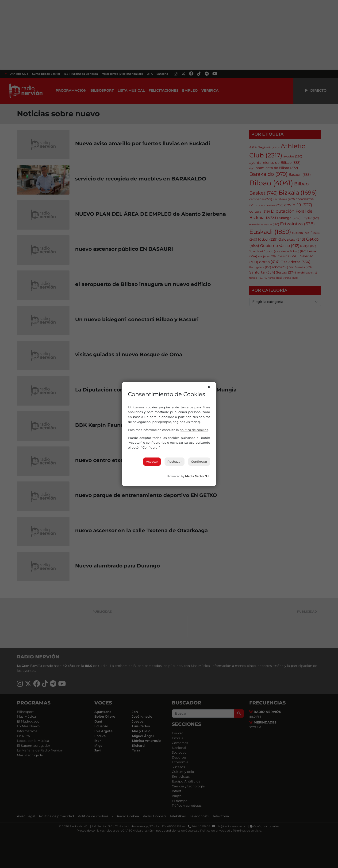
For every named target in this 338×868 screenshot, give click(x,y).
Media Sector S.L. (198, 476)
